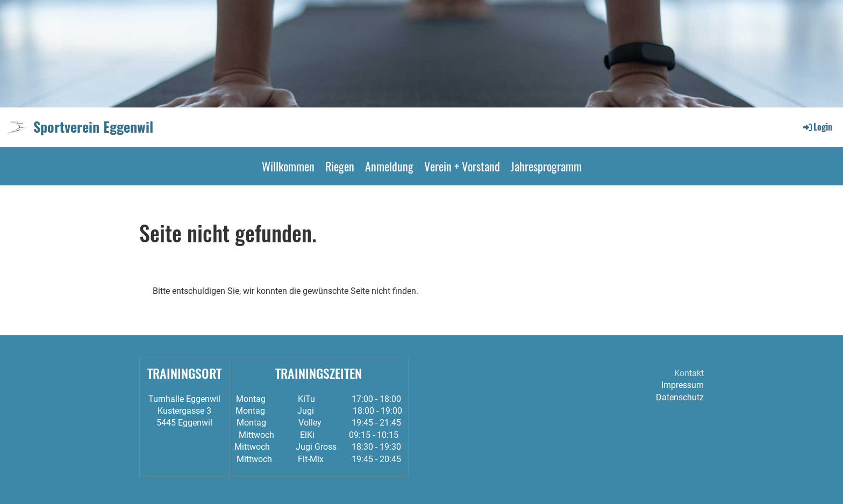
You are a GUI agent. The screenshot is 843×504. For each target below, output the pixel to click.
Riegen (340, 166)
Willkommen (288, 166)
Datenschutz (680, 397)
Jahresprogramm (546, 166)
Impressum (683, 385)
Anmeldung (389, 166)
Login (817, 127)
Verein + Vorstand (462, 166)
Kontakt (689, 373)
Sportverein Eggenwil (93, 127)
